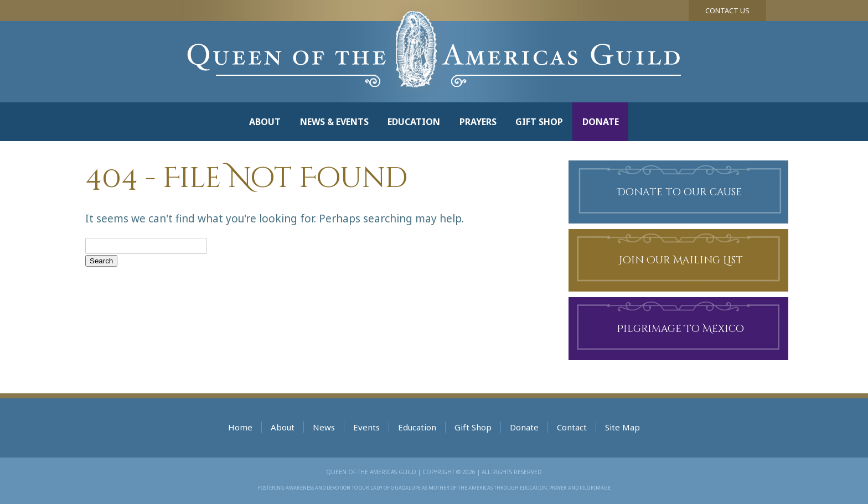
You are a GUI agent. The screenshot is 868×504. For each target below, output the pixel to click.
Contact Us (727, 11)
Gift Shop (539, 122)
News (324, 427)
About (265, 122)
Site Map (622, 427)
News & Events (334, 122)
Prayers (478, 122)
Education (414, 122)
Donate (601, 122)
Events (366, 427)
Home (240, 427)
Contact (572, 427)
